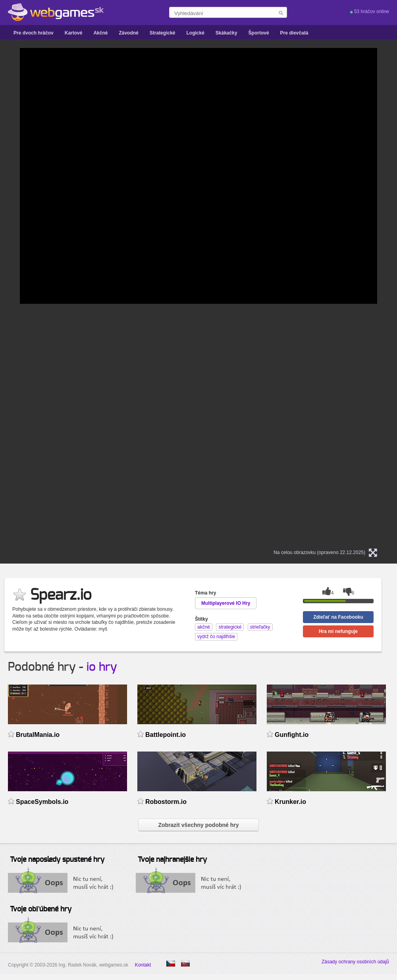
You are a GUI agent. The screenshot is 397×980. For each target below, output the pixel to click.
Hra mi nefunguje (338, 631)
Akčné (100, 33)
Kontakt (143, 965)
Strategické (163, 33)
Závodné (128, 33)
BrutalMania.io (38, 735)
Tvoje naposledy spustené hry (57, 860)
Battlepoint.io (166, 735)
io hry (102, 667)
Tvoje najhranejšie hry (172, 860)
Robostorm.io (166, 802)
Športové (259, 33)
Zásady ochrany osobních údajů (355, 962)
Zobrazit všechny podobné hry (198, 825)
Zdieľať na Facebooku (338, 617)
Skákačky (226, 33)
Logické (195, 33)
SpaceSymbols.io (42, 802)
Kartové (74, 33)
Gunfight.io (292, 735)
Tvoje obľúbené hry (41, 909)
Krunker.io (290, 802)
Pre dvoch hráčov (34, 33)
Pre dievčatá (294, 33)
